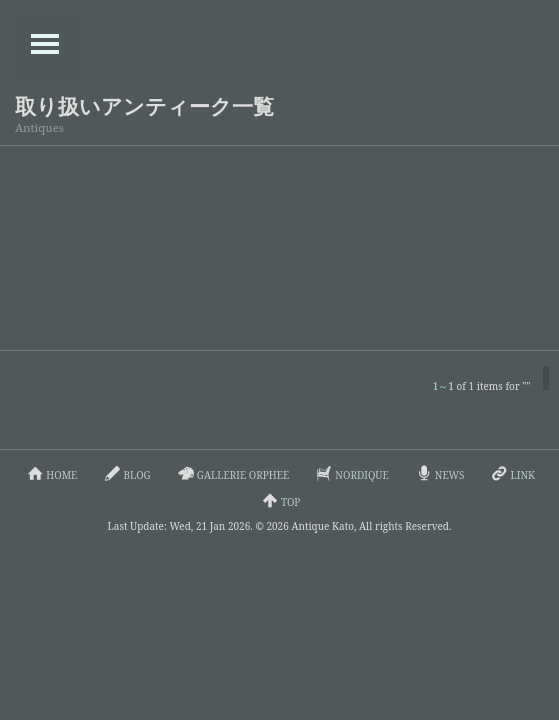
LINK (511, 473)
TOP (280, 500)
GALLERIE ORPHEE (231, 473)
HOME (50, 473)
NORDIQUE (351, 473)
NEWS (438, 473)
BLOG (126, 473)
